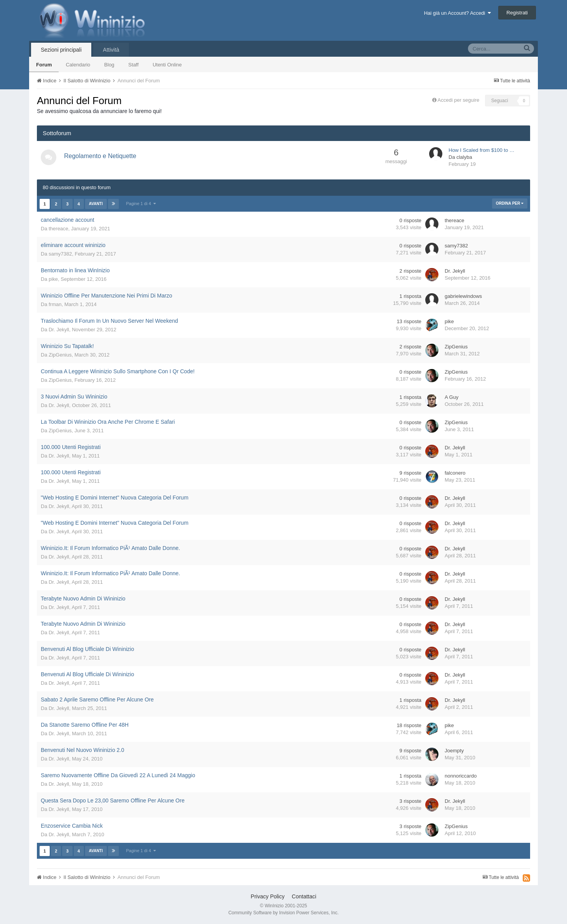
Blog (109, 65)
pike (53, 279)
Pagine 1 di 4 (141, 204)
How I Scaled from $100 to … (482, 150)
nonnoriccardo (461, 776)
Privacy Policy (268, 896)
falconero (455, 473)
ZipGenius (60, 355)
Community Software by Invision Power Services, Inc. (283, 913)
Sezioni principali (61, 50)
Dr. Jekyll (455, 271)
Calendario (78, 65)
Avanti (96, 204)
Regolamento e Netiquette (100, 156)
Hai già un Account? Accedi (458, 13)
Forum (44, 65)
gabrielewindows (463, 296)
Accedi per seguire (459, 100)
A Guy (451, 397)
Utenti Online (167, 65)
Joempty (454, 751)
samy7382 (60, 254)
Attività (111, 50)
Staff (133, 65)
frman (55, 304)
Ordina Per (510, 203)
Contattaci (304, 896)
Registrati (517, 13)
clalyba (464, 157)
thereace (58, 229)
